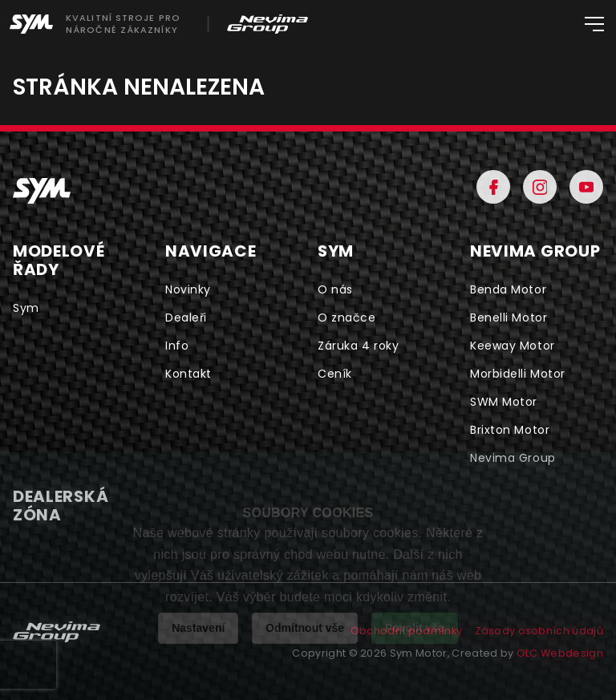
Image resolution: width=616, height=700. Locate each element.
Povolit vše (415, 628)
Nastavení (198, 628)
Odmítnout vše (305, 628)
